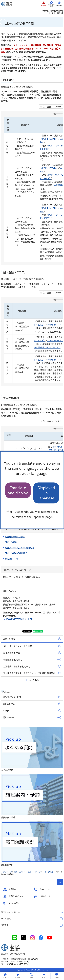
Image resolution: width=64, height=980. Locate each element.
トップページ (6, 872)
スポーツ (37, 872)
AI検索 (57, 978)
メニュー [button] (44, 978)
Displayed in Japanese (46, 493)
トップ (5, 978)
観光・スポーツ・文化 (23, 872)
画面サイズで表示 (54, 107)
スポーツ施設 (48, 872)
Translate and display (18, 490)
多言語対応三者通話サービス (19, 619)
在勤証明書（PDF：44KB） (47, 347)
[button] (44, 4)
